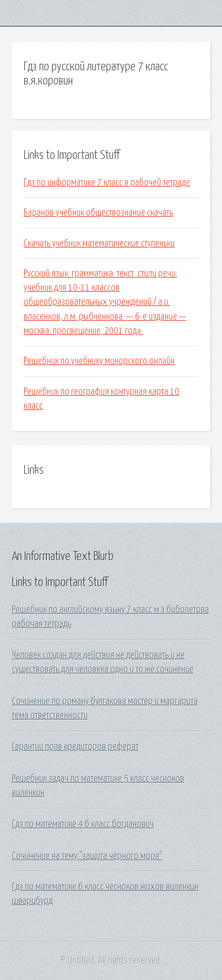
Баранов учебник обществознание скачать (98, 213)
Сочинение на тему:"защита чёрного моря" (87, 856)
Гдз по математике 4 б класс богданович (83, 824)
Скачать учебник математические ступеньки (99, 243)
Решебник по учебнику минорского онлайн (99, 361)
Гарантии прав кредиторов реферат (75, 747)
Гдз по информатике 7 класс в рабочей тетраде (107, 183)
